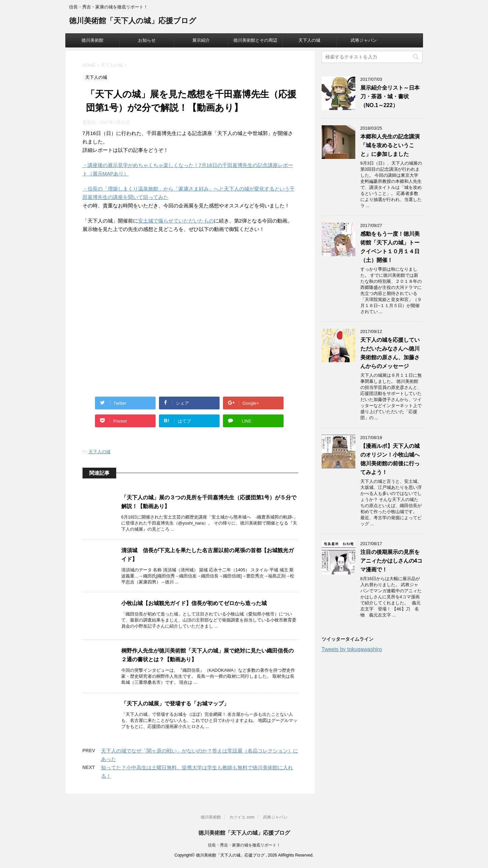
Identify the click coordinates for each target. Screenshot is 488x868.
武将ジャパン (364, 40)
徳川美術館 (92, 40)
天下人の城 (309, 40)
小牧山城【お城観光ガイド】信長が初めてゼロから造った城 (194, 603)
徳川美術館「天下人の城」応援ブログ (133, 21)
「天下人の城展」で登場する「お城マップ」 (175, 704)
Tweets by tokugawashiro (352, 649)
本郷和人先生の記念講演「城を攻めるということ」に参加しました (390, 145)
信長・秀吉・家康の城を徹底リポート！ (244, 845)
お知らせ (147, 40)
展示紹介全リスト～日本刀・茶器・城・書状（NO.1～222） (390, 96)
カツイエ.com (242, 817)
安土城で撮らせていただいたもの (176, 221)
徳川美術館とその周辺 (255, 40)
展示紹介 (201, 40)
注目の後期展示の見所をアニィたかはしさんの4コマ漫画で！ (392, 561)
